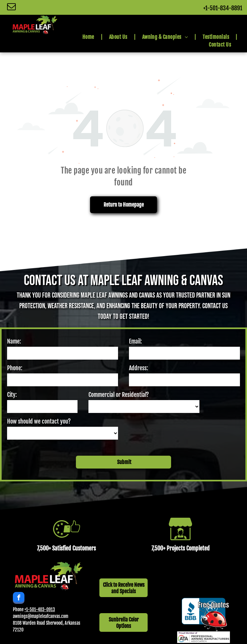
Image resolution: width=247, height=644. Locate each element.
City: (12, 395)
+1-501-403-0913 (40, 601)
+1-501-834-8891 (223, 8)
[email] (11, 7)
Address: (138, 368)
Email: (135, 341)
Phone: (15, 368)
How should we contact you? (39, 421)
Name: (14, 341)
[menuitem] (89, 37)
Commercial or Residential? (119, 395)
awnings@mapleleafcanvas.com (41, 608)
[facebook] (19, 590)
